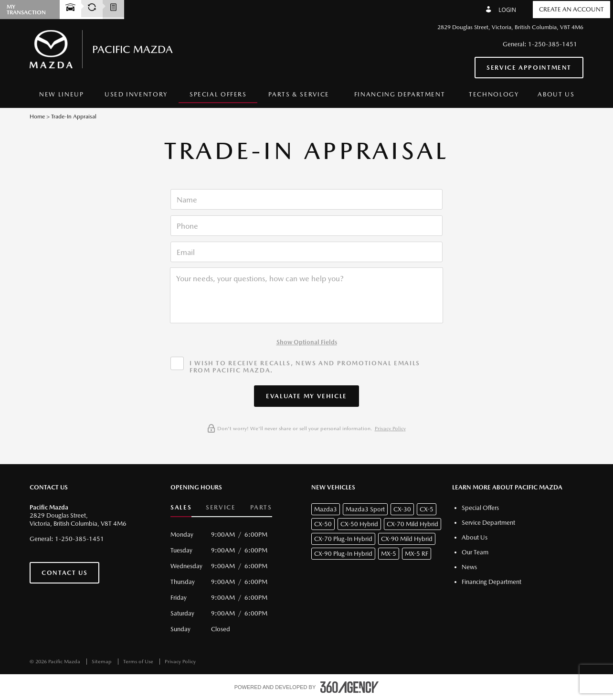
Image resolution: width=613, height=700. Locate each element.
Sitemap (102, 662)
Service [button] (221, 507)
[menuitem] (62, 95)
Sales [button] (181, 507)
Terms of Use (139, 662)
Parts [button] (261, 507)
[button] (306, 396)
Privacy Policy (390, 429)
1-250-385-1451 (553, 44)
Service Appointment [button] (529, 68)
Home (37, 117)
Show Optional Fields (307, 342)
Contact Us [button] (64, 573)
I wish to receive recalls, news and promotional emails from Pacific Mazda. (305, 367)
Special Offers (218, 94)
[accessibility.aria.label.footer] (349, 687)
